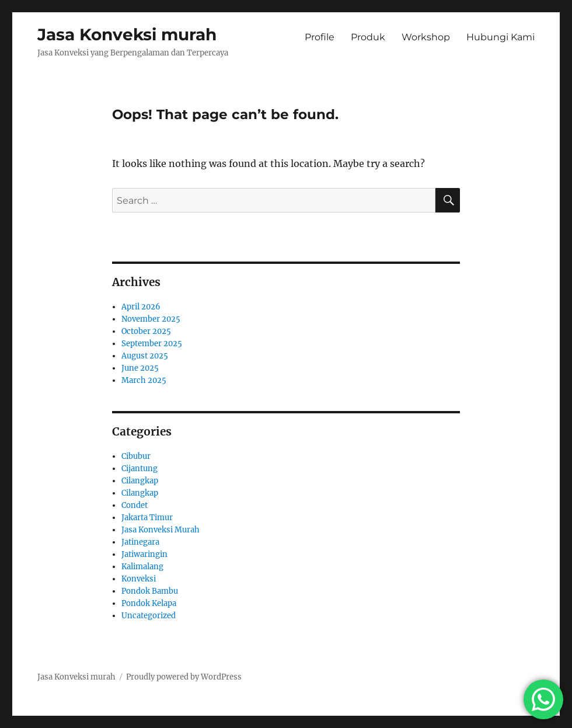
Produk (368, 37)
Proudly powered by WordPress (184, 677)
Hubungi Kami (500, 37)
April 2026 (141, 307)
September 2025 (152, 344)
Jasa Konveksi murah (127, 34)
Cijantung (139, 469)
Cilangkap (140, 481)
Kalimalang (142, 567)
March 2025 (144, 380)
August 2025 (145, 356)
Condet (135, 505)
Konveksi (139, 579)
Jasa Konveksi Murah (161, 530)
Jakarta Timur (147, 518)
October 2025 (146, 331)
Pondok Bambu (150, 591)
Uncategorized (149, 616)
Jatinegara (140, 542)
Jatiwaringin (144, 554)
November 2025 (151, 319)
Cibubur (136, 456)
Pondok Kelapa (149, 603)
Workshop (426, 37)
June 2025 (140, 368)
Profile (320, 37)
